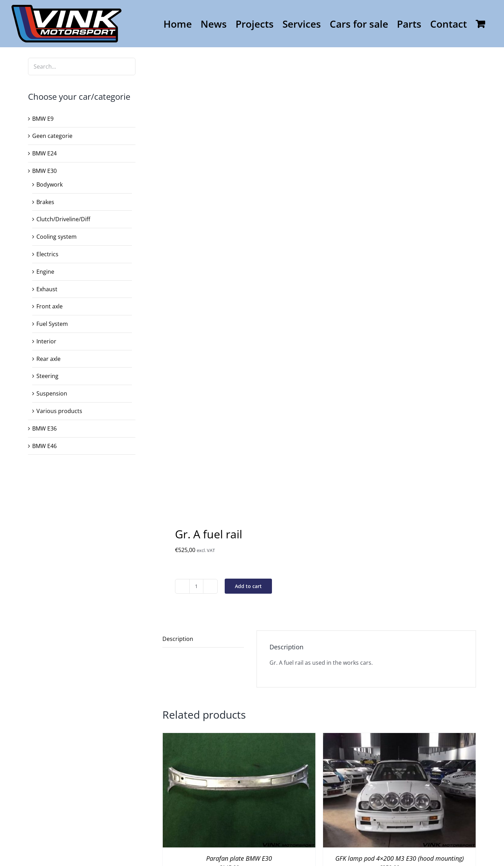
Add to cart (248, 586)
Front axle (50, 306)
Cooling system (57, 237)
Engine (45, 272)
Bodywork (50, 184)
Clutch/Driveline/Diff (63, 219)
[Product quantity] (196, 586)
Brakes (45, 202)
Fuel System (52, 324)
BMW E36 (44, 428)
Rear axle (48, 359)
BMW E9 (43, 119)
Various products (59, 411)
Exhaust (47, 289)
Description (178, 639)
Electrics (47, 254)
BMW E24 (44, 153)
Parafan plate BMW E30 (239, 858)
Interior (46, 341)
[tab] (203, 639)
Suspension (52, 393)
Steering (47, 376)
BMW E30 (44, 171)
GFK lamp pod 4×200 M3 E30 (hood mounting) (400, 858)
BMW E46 (44, 446)
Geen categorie (52, 136)
